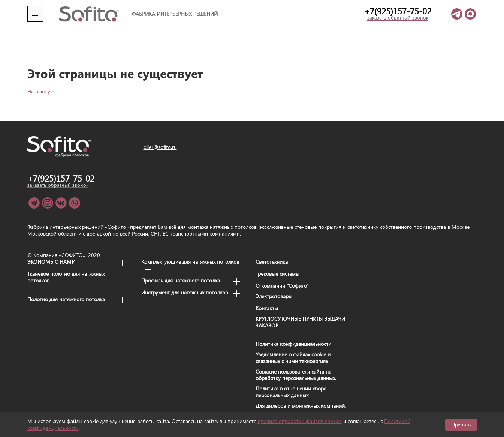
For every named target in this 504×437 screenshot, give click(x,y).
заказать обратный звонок (398, 18)
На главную (41, 80)
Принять (461, 425)
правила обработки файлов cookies (300, 421)
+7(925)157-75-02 (398, 11)
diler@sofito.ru (160, 135)
